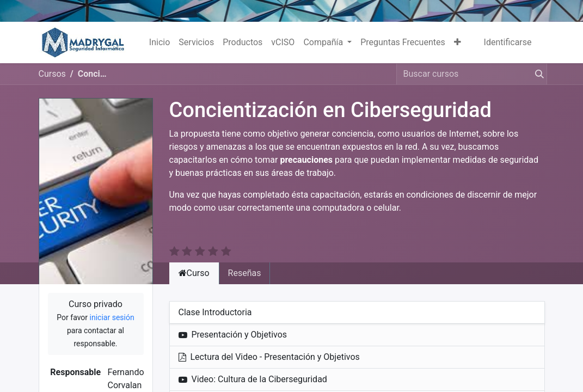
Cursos (52, 74)
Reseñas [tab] (245, 260)
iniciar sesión (112, 304)
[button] (458, 42)
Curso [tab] (194, 260)
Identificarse (508, 42)
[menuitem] (159, 42)
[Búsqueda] (537, 74)
